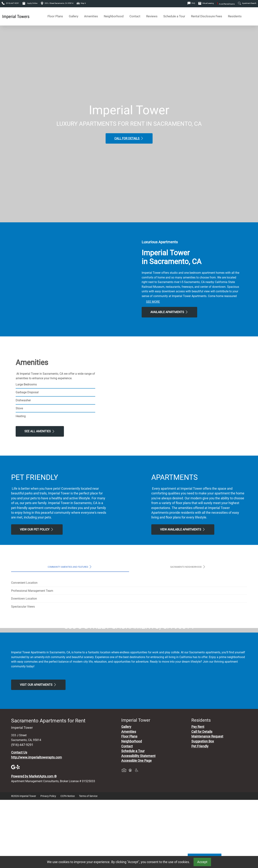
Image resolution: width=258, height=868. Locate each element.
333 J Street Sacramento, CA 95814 (57, 3)
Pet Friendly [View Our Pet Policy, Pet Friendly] (200, 814)
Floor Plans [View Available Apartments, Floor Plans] (55, 16)
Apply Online (30, 3)
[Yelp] (18, 835)
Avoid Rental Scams (226, 4)
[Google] (14, 835)
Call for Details (129, 138)
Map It (81, 3)
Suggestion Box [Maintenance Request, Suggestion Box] (203, 810)
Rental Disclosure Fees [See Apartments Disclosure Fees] (207, 16)
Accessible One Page (136, 829)
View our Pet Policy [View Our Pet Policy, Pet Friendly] (37, 529)
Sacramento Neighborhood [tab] (188, 567)
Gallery (74, 16)
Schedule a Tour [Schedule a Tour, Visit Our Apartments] (174, 16)
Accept (202, 862)
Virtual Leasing (206, 3)
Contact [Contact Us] (135, 16)
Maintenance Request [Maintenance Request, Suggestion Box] (207, 805)
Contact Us (19, 821)
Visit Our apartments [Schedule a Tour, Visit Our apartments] (38, 753)
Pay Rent (198, 795)
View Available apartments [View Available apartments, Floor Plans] (183, 529)
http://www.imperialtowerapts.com (37, 826)
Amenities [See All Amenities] (91, 16)
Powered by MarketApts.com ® (34, 844)
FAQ (191, 3)
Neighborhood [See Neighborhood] (114, 16)
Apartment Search (247, 3)
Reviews (152, 16)
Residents (235, 16)
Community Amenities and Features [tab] (70, 567)
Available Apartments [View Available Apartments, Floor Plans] (169, 312)
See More (153, 302)
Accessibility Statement (138, 824)
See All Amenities (40, 431)
